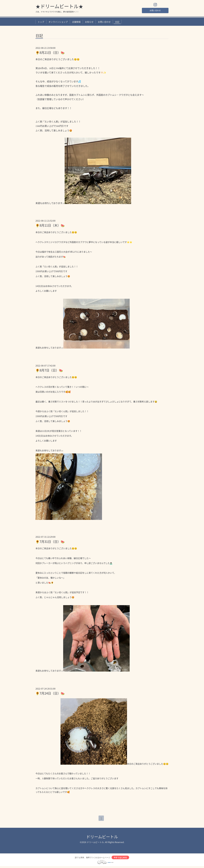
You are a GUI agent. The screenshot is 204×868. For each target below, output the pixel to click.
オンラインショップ (58, 22)
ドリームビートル (102, 838)
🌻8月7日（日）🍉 (49, 371)
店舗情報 (76, 22)
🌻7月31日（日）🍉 (50, 542)
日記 (117, 22)
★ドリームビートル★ (59, 7)
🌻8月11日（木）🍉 (50, 226)
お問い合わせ (155, 11)
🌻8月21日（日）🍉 (50, 53)
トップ (41, 22)
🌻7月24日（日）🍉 (50, 694)
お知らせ (89, 22)
